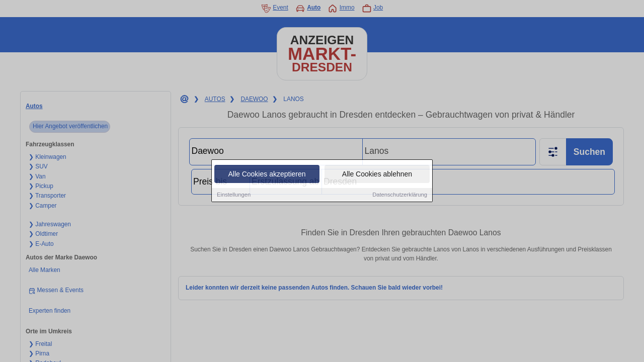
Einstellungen (234, 195)
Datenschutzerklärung (400, 195)
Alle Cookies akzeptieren (267, 174)
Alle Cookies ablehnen (377, 174)
